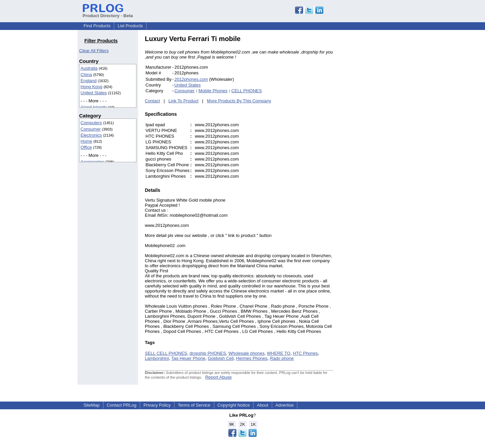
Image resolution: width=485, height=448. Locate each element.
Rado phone (282, 358)
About (263, 405)
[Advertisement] (379, 136)
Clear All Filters (94, 51)
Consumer (91, 129)
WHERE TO (279, 353)
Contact (152, 101)
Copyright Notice (234, 405)
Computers (91, 123)
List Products (130, 26)
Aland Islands (94, 107)
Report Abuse (218, 377)
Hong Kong (91, 87)
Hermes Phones (252, 358)
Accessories (92, 162)
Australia (89, 68)
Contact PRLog (122, 405)
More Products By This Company (239, 101)
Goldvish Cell (221, 358)
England (89, 81)
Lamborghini (157, 358)
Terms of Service (194, 405)
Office (86, 147)
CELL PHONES (247, 91)
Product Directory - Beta (108, 13)
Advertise (285, 405)
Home (86, 141)
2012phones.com (191, 79)
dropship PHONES (208, 353)
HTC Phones (305, 353)
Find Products (97, 26)
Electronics (91, 135)
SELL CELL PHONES (166, 353)
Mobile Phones (213, 91)
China (86, 75)
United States (94, 93)
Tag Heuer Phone (188, 358)
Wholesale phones (246, 353)
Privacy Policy (157, 405)
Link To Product (183, 101)
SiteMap (92, 405)
